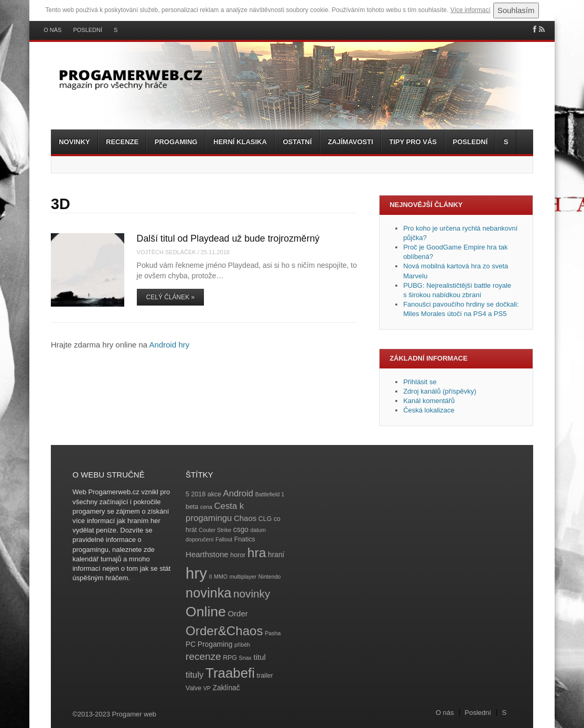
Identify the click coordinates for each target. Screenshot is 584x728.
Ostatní (297, 142)
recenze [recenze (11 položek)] (203, 656)
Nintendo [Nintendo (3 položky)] (270, 577)
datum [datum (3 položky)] (258, 530)
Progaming (176, 142)
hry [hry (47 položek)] (196, 573)
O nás (52, 30)
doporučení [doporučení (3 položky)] (199, 539)
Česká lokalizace (429, 410)
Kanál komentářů (429, 401)
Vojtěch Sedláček (166, 252)
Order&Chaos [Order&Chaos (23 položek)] (224, 631)
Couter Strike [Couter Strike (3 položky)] (215, 530)
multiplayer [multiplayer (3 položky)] (243, 577)
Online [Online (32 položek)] (206, 612)
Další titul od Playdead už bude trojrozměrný (228, 238)
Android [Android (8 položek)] (239, 493)
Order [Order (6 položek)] (237, 613)
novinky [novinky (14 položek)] (252, 594)
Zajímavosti (350, 142)
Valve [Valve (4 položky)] (193, 688)
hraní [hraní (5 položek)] (276, 555)
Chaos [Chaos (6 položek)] (245, 518)
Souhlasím (516, 10)
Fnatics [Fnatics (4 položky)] (245, 539)
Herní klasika (240, 142)
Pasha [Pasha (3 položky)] (273, 633)
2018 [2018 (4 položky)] (199, 494)
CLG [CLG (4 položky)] (265, 519)
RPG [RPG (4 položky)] (230, 658)
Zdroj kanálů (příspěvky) (440, 391)
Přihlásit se (420, 382)
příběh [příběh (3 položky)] (242, 645)
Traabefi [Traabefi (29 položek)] (230, 673)
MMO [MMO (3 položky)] (221, 577)
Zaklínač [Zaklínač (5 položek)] (226, 688)
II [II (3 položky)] (210, 577)
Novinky (74, 142)
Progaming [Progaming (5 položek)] (215, 644)
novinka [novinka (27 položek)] (208, 593)
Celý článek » (171, 297)
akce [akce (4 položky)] (214, 494)
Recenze (122, 142)
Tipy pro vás (413, 142)
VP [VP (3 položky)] (207, 688)
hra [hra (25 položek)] (257, 553)
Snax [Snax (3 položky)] (245, 658)
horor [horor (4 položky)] (238, 555)
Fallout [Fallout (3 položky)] (224, 539)
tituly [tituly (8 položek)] (194, 675)
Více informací (471, 10)
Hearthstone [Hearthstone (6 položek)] (207, 554)
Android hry (170, 345)
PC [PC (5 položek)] (191, 644)
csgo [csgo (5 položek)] (241, 530)
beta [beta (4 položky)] (192, 507)
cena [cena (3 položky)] (206, 507)
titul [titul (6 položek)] (260, 657)
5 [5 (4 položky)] (187, 494)
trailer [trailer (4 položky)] (265, 676)
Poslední (88, 30)
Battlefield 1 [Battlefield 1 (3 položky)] (270, 494)
